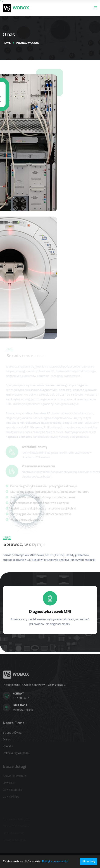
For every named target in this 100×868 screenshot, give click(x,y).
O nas (7, 741)
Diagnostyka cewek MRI (50, 611)
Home (7, 43)
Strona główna (12, 734)
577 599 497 (21, 699)
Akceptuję (89, 861)
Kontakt (8, 748)
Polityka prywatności (16, 754)
